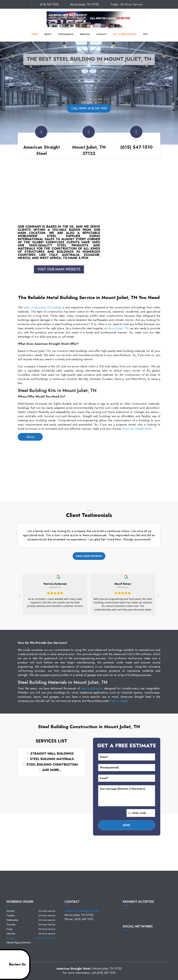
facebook (126, 936)
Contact (101, 34)
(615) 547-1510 (49, 4)
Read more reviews (89, 556)
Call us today (118, 701)
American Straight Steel (137, 429)
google (132, 936)
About (48, 34)
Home (35, 34)
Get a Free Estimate (125, 34)
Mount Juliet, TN (118, 328)
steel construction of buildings (43, 307)
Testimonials (66, 34)
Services (85, 34)
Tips (145, 34)
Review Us (13, 965)
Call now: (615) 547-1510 (89, 108)
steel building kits (92, 688)
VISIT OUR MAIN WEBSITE (59, 269)
